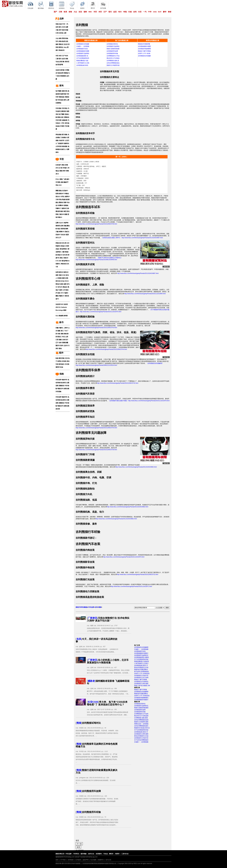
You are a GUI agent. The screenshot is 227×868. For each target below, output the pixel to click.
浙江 (62, 331)
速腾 (66, 197)
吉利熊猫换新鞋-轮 (82, 56)
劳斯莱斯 (63, 76)
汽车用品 (64, 108)
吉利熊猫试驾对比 (112, 44)
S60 (60, 261)
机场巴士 (63, 149)
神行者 (58, 281)
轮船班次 (66, 143)
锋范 (65, 211)
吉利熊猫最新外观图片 (141, 653)
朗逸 (60, 191)
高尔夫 (58, 197)
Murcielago (59, 310)
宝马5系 (65, 255)
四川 (67, 340)
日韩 (60, 12)
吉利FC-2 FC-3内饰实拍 (142, 673)
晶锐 (62, 182)
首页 (57, 860)
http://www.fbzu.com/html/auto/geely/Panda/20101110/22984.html (145, 294)
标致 (70, 12)
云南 (63, 340)
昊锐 (61, 258)
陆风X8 (66, 272)
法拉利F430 (59, 304)
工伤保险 (63, 138)
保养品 (59, 361)
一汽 (145, 12)
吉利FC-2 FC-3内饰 (144, 53)
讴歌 (67, 59)
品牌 (60, 19)
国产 (55, 12)
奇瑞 (125, 12)
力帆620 (66, 258)
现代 (110, 12)
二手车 (62, 123)
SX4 (60, 185)
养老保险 (58, 135)
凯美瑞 (63, 229)
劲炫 (59, 293)
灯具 (66, 358)
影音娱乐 (62, 364)
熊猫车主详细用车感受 (141, 722)
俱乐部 (58, 409)
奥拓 (63, 165)
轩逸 (60, 200)
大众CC (61, 223)
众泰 (65, 33)
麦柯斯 (65, 316)
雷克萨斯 (60, 65)
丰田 (95, 12)
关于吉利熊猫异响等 (83, 58)
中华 (150, 12)
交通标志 (66, 117)
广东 (65, 331)
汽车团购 (58, 392)
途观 (65, 284)
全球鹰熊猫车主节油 (113, 56)
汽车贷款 (58, 108)
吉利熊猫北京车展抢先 (141, 682)
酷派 (65, 310)
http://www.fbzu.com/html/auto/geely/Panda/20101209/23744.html (106, 349)
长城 (130, 12)
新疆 (67, 343)
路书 (60, 322)
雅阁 (67, 229)
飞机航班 (60, 143)
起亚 (115, 12)
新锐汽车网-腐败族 (82, 607)
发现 (67, 278)
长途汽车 (62, 140)
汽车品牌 (91, 607)
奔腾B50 (61, 205)
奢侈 (170, 12)
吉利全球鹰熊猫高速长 (141, 726)
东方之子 (58, 238)
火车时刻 (58, 146)
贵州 (62, 346)
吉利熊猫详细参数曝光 (141, 698)
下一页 (79, 844)
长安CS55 (93, 702)
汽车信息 (60, 100)
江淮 (57, 33)
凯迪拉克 (62, 50)
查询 (60, 86)
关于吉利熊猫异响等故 (141, 659)
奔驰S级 (63, 264)
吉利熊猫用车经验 (112, 53)
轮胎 (57, 358)
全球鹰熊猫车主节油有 (141, 714)
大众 (75, 12)
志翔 (62, 226)
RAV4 (67, 281)
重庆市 (58, 346)
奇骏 (60, 275)
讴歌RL (58, 264)
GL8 (57, 316)
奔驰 (60, 41)
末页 (78, 847)
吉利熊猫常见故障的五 (141, 655)
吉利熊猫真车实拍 (82, 49)
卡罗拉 (62, 197)
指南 (60, 374)
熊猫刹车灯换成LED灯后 (142, 728)
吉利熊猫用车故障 (112, 51)
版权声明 (86, 860)
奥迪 (67, 38)
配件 (60, 353)
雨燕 (59, 182)
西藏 (63, 343)
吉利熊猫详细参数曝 (144, 49)
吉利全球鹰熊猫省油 (113, 63)
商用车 (117, 854)
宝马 (57, 41)
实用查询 (99, 854)
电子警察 (58, 91)
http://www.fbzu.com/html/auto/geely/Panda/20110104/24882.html (136, 467)
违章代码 (64, 91)
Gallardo (64, 307)
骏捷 (66, 214)
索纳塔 (58, 226)
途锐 (62, 284)
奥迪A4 (63, 246)
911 (59, 307)
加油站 (58, 126)
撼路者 (91, 681)
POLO (58, 179)
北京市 (66, 346)
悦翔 (57, 194)
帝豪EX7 (62, 296)
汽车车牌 (58, 120)
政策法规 (66, 389)
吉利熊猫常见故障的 (83, 53)
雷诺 (63, 38)
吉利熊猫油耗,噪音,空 (141, 665)
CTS (57, 261)
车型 (60, 159)
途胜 (61, 290)
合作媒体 (78, 860)
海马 (60, 27)
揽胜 (63, 278)
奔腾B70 (61, 232)
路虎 (63, 41)
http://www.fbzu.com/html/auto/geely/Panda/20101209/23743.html (96, 328)
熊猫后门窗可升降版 (144, 51)
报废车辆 (63, 94)
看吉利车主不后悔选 (113, 58)
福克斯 (67, 200)
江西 (57, 340)
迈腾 (57, 223)
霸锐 (57, 296)
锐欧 (62, 211)
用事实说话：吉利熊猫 (141, 724)
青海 (60, 349)
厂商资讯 (92, 618)
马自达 (58, 62)
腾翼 (57, 191)
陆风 (63, 30)
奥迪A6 (60, 255)
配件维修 (84, 854)
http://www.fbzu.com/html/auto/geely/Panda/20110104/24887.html (138, 273)
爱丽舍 (61, 202)
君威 (66, 232)
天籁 (57, 232)
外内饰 (67, 364)
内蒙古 (61, 328)
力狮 (63, 252)
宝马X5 (60, 287)
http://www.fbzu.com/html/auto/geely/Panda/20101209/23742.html (118, 383)
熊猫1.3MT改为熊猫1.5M (142, 686)
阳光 (68, 211)
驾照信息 (62, 97)
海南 (65, 334)
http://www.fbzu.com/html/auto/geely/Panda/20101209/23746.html (96, 224)
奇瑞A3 (60, 217)
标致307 (61, 194)
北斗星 (60, 168)
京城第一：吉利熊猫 (83, 46)
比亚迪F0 (59, 165)
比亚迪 (155, 12)
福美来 (64, 208)
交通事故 (58, 103)
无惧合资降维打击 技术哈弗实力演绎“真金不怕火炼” (108, 619)
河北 (63, 337)
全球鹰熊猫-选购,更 (113, 61)
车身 (57, 364)
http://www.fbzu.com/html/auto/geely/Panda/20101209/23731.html (138, 574)
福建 (59, 331)
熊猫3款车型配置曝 (144, 44)
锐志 (59, 229)
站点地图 (93, 860)
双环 (60, 30)
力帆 (57, 30)
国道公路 (60, 117)
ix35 (64, 290)
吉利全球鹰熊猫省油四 (141, 720)
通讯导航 (62, 358)
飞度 (65, 179)
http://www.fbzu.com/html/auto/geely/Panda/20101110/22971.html (131, 586)
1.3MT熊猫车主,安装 (83, 63)
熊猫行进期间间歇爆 (113, 49)
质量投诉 (62, 386)
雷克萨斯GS (66, 261)
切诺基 (59, 278)
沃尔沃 (66, 44)
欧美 (65, 12)
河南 (59, 334)
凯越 (63, 200)
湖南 (62, 334)
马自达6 (63, 235)
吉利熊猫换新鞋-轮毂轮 (142, 657)
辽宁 (57, 343)
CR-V (62, 293)
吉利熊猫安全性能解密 (141, 647)
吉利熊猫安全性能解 (83, 44)
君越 (65, 226)
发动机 (64, 361)
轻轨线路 (64, 146)
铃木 (120, 12)
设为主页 (108, 860)
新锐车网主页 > (60, 854)
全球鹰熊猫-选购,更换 (141, 718)
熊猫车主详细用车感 (113, 65)
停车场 (67, 123)
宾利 (58, 76)
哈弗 (57, 272)
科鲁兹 (67, 194)
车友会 (106, 854)
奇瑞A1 (65, 168)
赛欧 (61, 179)
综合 (68, 361)
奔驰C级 (58, 243)
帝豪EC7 (58, 208)
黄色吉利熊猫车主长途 (141, 667)
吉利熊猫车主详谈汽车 (141, 675)
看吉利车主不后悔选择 (141, 716)
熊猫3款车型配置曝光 (141, 669)
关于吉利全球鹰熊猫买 (141, 740)
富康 (65, 202)
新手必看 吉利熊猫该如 (141, 671)
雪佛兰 (90, 12)
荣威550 (58, 246)
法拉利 (58, 70)
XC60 (64, 275)
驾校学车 (64, 380)
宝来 (68, 208)
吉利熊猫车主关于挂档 (141, 677)
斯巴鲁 (62, 62)
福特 (85, 12)
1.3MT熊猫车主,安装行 (141, 663)
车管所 (62, 126)
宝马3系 (64, 243)
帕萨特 (66, 223)
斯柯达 (61, 47)
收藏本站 (101, 860)
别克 (80, 12)
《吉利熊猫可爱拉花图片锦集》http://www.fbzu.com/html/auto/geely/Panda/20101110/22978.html (139, 401)
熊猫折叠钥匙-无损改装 (142, 661)
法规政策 (64, 120)
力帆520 (61, 214)
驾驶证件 (60, 389)
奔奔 (64, 171)
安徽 (57, 328)
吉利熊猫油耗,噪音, (82, 65)
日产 (105, 12)
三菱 (57, 59)
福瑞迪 (66, 205)
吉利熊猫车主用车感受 (141, 684)
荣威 (67, 30)
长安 (140, 12)
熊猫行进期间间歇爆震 (141, 708)
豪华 (165, 12)
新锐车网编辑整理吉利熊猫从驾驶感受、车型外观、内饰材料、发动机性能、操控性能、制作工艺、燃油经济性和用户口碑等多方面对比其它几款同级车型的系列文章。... (97, 733)
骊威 (65, 182)
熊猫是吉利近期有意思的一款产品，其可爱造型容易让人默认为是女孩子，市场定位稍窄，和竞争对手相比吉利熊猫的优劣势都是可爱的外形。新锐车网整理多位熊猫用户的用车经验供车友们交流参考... (97, 822)
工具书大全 (125, 854)
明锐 (57, 214)
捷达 (57, 202)
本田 (100, 12)
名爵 (67, 27)
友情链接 (71, 860)
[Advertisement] (88, 79)
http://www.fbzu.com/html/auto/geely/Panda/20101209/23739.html (96, 450)
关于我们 (63, 860)
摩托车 (111, 854)
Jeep (65, 47)
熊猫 (61, 171)
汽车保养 (58, 380)
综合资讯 (63, 383)
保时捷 (62, 70)
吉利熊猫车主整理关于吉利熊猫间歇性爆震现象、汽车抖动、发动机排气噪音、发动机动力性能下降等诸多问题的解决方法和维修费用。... (97, 801)
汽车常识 (76, 854)
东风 (79, 639)
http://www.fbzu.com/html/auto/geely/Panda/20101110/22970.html (124, 557)
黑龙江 (59, 337)
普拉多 (58, 284)
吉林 (60, 343)
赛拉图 (58, 211)
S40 (68, 243)
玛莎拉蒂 (60, 73)
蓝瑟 (67, 235)
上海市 (66, 328)
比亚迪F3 (65, 191)
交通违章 (63, 111)
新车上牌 (66, 100)
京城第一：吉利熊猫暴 (141, 649)
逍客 (57, 275)
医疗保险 (64, 135)
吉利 (135, 12)
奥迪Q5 (65, 287)
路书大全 (91, 854)
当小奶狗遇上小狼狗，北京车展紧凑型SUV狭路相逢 (108, 661)
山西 (67, 337)
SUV (160, 12)
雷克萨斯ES (64, 249)
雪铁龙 (61, 44)
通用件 (58, 367)
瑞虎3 (66, 293)
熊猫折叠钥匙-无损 (82, 61)
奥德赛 (61, 316)
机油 (62, 367)
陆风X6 (61, 272)
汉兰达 (62, 281)
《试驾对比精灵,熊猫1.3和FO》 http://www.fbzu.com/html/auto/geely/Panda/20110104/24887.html (132, 238)
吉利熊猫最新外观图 (83, 51)
